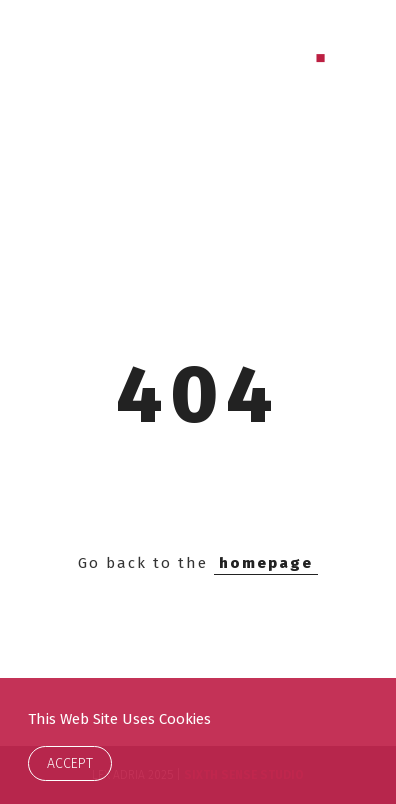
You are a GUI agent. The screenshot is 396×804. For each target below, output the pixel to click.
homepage (266, 563)
